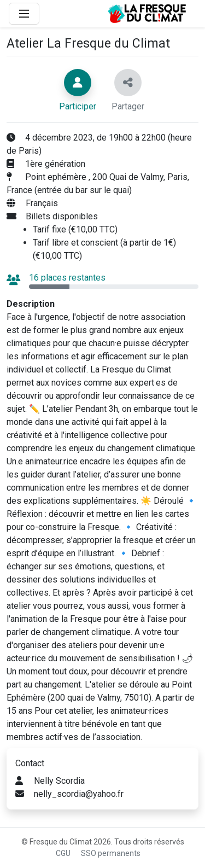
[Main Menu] (24, 14)
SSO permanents (111, 853)
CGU (63, 853)
